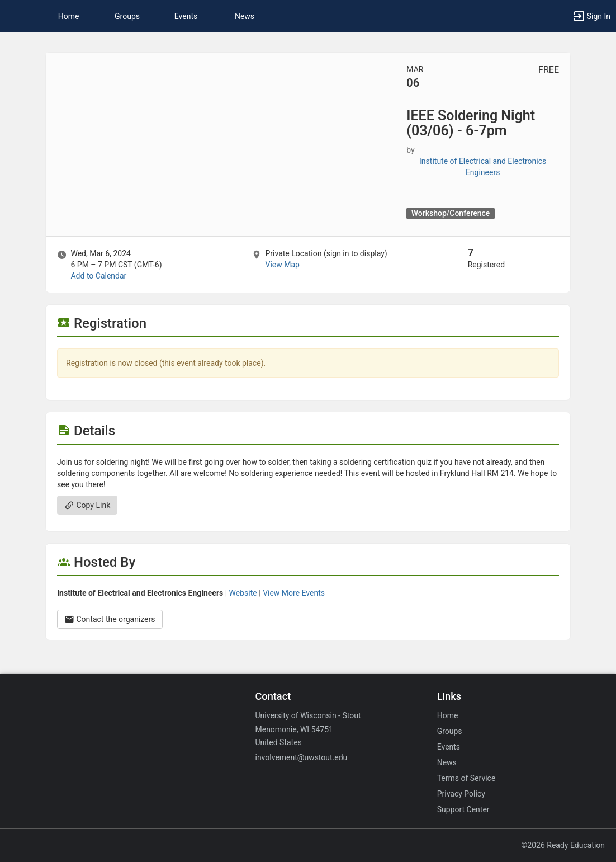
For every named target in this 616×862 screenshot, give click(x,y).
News (245, 16)
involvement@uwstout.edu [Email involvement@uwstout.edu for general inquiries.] (301, 757)
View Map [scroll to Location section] (282, 265)
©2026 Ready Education (563, 845)
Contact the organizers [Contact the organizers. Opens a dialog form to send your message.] (110, 619)
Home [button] (69, 16)
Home (448, 715)
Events (186, 16)
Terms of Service (466, 778)
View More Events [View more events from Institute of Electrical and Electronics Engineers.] (294, 593)
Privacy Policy (461, 794)
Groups (127, 16)
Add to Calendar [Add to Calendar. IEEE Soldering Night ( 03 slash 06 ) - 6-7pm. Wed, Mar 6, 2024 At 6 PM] (98, 276)
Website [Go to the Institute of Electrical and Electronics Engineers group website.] (243, 593)
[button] (14, 16)
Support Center (463, 809)
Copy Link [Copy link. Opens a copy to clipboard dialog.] (87, 505)
